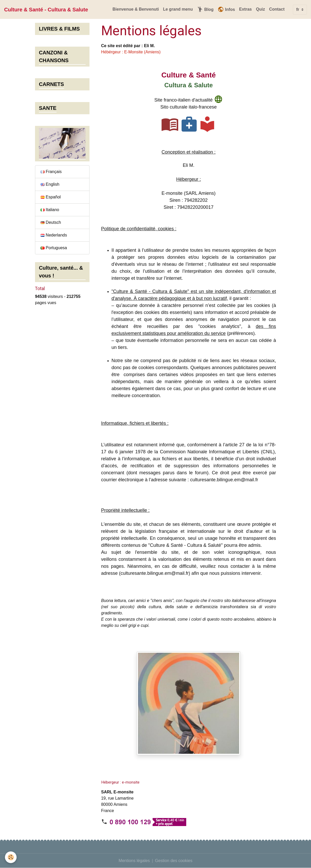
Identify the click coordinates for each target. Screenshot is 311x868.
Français (51, 172)
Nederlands (54, 235)
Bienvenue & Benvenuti (136, 9)
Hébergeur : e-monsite (120, 782)
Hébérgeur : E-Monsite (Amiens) (131, 52)
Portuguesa (54, 248)
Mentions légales (134, 861)
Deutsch (51, 222)
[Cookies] (11, 857)
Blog (205, 9)
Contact (277, 9)
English (50, 184)
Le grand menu (178, 9)
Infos (226, 9)
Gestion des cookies (174, 861)
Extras (246, 9)
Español (51, 197)
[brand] (46, 10)
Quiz (261, 9)
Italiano (50, 210)
